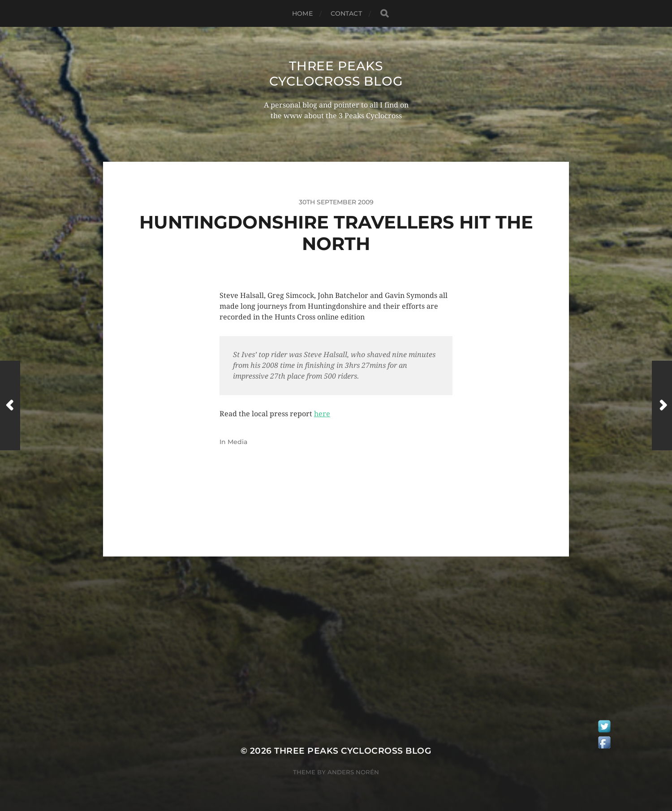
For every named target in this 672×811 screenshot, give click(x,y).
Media (237, 442)
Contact (346, 13)
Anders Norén (353, 772)
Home (302, 13)
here (322, 414)
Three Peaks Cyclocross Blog (336, 73)
